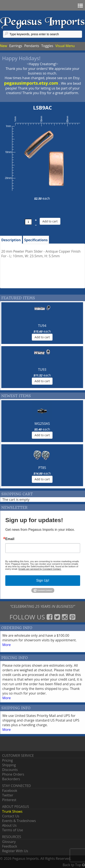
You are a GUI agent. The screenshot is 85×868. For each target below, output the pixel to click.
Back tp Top (74, 865)
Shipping (9, 765)
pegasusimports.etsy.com (32, 83)
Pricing (7, 760)
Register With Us (15, 851)
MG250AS (42, 424)
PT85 (42, 468)
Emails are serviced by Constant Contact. (40, 569)
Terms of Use (13, 830)
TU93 (42, 370)
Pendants (32, 46)
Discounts (10, 770)
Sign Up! (43, 580)
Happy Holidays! (21, 58)
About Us (9, 825)
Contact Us (11, 816)
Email (10, 539)
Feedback (10, 846)
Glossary (9, 842)
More (7, 645)
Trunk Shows (12, 811)
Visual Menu (65, 46)
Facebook (10, 791)
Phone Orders (13, 774)
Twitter (8, 795)
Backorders (11, 779)
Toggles (47, 46)
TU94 (42, 326)
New (3, 46)
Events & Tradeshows (19, 821)
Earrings (16, 46)
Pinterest (9, 800)
